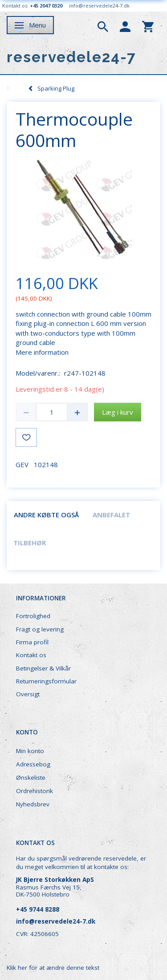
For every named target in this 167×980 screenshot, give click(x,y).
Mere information (42, 352)
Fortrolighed (33, 616)
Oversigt (28, 694)
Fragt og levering (40, 629)
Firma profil (32, 642)
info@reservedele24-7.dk (99, 6)
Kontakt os (31, 655)
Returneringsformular (46, 681)
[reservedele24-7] (71, 57)
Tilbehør (30, 543)
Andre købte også (46, 515)
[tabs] (103, 26)
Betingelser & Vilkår (43, 668)
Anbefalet (111, 515)
